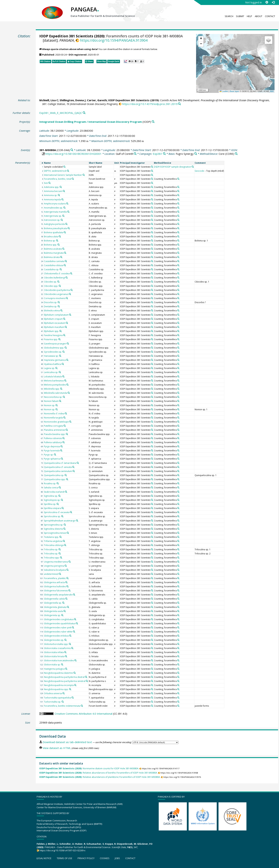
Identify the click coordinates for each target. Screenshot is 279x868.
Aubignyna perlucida (54, 224)
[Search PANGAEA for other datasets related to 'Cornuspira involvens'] (67, 298)
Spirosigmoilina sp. (54, 525)
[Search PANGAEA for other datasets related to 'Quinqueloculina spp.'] (67, 479)
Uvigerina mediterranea (56, 562)
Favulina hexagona (53, 335)
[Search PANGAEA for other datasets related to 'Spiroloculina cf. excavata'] (71, 512)
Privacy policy (86, 858)
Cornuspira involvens (55, 298)
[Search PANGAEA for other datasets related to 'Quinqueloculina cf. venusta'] (73, 467)
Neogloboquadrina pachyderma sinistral (65, 681)
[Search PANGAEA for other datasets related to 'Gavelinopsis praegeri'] (68, 344)
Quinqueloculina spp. (55, 479)
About (259, 16)
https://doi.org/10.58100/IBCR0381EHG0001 (73, 154)
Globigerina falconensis (56, 591)
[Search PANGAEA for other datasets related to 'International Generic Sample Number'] (84, 175)
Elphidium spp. (51, 331)
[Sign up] (267, 2)
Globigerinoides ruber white (58, 632)
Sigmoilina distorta (53, 529)
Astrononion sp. (52, 220)
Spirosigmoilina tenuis (55, 533)
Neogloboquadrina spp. (56, 689)
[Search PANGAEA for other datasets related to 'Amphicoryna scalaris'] (67, 204)
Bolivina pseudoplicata (56, 228)
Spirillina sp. (50, 504)
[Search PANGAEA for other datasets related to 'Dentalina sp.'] (59, 306)
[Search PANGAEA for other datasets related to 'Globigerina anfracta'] (66, 582)
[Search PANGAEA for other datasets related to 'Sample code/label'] (64, 167)
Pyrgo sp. (49, 455)
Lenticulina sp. (51, 372)
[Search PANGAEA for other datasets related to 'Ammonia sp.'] (59, 195)
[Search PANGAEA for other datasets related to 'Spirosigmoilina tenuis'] (68, 533)
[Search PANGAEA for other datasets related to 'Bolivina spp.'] (59, 245)
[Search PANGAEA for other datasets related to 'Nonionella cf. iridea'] (66, 413)
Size (46, 183)
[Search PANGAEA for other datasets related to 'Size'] (49, 183)
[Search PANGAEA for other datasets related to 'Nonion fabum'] (60, 401)
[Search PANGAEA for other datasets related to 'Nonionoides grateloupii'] (70, 422)
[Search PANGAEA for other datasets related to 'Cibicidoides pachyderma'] (72, 290)
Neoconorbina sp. (53, 397)
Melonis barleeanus (54, 381)
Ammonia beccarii (53, 191)
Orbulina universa (53, 693)
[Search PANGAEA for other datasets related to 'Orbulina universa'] (64, 693)
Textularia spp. (51, 537)
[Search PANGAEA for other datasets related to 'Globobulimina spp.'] (66, 348)
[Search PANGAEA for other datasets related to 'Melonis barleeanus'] (65, 381)
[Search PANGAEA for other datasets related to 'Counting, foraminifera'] (178, 179)
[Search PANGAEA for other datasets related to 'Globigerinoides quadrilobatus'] (77, 623)
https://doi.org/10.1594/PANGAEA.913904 (114, 40)
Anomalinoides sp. (53, 208)
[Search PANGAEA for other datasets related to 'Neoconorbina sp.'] (64, 397)
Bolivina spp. (50, 245)
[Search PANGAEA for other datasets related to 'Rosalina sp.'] (58, 483)
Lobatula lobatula (53, 377)
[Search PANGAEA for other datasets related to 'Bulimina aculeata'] (63, 249)
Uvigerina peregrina (54, 566)
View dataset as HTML (57, 748)
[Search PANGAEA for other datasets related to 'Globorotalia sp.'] (62, 664)
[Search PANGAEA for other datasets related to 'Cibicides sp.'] (58, 282)
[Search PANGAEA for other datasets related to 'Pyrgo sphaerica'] (62, 459)
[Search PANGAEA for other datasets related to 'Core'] (236, 154)
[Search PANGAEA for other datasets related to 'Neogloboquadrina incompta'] (75, 685)
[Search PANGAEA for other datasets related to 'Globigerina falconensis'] (69, 590)
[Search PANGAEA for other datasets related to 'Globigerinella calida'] (66, 599)
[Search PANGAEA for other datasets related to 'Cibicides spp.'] (60, 286)
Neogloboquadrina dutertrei (58, 673)
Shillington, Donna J (73, 100)
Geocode (199, 171)
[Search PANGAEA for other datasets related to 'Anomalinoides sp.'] (64, 208)
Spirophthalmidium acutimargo (60, 521)
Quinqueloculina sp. (54, 475)
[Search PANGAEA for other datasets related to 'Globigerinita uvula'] (65, 611)
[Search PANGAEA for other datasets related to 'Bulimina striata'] (61, 257)
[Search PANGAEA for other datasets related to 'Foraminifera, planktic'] (67, 578)
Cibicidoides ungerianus (56, 294)
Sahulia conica (51, 488)
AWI (272, 91)
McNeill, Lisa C (49, 100)
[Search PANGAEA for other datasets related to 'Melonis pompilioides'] (67, 385)
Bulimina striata (52, 257)
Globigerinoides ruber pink (58, 628)
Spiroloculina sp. (52, 516)
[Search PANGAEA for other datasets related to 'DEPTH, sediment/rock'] (68, 171)
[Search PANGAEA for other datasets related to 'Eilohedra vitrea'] (61, 310)
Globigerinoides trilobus (56, 636)
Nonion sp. (49, 405)
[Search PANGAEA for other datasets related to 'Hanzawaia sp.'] (60, 356)
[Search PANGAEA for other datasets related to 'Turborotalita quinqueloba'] (73, 698)
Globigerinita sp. (52, 615)
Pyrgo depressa (52, 446)
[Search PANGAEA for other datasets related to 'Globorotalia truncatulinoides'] (75, 660)
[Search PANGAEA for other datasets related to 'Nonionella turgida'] (64, 418)
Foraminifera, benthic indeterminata (62, 706)
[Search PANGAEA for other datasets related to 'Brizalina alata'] (60, 236)
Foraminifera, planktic (55, 578)
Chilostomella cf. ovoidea (57, 274)
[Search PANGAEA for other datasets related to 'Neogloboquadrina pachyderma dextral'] (86, 677)
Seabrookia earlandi (54, 492)
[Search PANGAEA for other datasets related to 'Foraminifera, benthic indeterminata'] (82, 706)
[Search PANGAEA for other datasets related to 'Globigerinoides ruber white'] (74, 632)
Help (249, 16)
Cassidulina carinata (54, 261)
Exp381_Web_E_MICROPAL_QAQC (61, 113)
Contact (270, 16)
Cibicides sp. (50, 282)
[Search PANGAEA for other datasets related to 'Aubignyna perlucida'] (66, 224)
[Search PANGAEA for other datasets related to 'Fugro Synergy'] (196, 154)
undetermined (51, 574)
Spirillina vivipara (52, 508)
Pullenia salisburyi (53, 442)
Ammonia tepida (52, 200)
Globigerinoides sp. (54, 640)
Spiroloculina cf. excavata (57, 512)
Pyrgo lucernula (52, 451)
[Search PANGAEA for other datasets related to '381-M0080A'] (72, 150)
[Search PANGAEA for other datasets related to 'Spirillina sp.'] (58, 504)
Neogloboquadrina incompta (59, 685)
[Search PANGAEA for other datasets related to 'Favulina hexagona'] (64, 335)
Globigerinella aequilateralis (58, 595)
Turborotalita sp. (52, 702)
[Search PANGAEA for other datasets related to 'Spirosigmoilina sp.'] (65, 525)
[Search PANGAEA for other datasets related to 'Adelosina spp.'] (61, 187)
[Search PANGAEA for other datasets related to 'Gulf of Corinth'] (135, 154)
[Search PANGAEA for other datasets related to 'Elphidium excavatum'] (67, 323)
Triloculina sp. (51, 549)
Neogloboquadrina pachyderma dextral (64, 677)
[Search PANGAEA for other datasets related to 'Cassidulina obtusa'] (65, 265)
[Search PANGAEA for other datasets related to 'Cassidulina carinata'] (66, 261)
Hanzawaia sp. (51, 356)
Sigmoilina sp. (51, 496)
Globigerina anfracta (54, 582)
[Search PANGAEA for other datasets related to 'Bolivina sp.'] (57, 241)
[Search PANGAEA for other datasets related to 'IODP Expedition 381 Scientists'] (152, 167)
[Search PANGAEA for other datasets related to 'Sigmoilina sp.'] (59, 496)
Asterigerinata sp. (53, 216)
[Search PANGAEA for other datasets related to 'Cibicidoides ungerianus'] (70, 294)
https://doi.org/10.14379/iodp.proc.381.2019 (150, 104)
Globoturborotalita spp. (56, 644)
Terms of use (65, 858)
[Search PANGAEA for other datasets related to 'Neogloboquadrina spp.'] (70, 689)
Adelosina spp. (52, 187)
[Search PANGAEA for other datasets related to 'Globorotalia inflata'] (65, 652)
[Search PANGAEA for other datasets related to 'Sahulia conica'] (60, 487)
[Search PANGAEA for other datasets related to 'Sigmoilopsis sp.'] (62, 500)
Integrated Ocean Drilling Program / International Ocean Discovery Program (91, 122)
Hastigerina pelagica (54, 669)
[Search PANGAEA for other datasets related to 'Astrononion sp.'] (62, 220)
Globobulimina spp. (54, 348)
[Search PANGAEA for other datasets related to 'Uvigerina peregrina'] (66, 566)
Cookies (105, 858)
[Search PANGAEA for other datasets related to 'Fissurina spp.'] (59, 339)
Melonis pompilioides (55, 385)
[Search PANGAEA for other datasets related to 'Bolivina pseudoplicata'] (69, 228)
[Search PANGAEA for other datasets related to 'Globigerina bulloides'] (67, 586)
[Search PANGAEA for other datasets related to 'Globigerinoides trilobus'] (70, 636)
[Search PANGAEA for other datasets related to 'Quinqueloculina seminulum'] (74, 471)
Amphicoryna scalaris (55, 204)
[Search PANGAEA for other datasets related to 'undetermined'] (60, 574)
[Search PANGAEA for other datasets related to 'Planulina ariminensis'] (67, 430)
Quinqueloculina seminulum (58, 471)
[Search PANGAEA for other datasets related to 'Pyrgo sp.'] (55, 455)
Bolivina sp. (50, 241)
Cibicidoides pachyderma (57, 290)
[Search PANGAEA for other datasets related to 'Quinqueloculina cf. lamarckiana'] (78, 463)
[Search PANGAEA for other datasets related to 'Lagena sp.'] (56, 368)
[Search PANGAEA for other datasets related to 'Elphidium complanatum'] (70, 315)
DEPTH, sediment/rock (55, 171)
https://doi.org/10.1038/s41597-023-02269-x (62, 850)
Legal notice (44, 858)
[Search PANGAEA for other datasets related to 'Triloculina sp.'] (60, 549)
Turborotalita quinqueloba (57, 698)
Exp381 (158, 154)
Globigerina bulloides (55, 586)
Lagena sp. (49, 368)
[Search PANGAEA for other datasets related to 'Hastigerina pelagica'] (66, 669)
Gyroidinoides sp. (53, 352)
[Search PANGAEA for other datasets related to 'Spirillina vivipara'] (63, 508)
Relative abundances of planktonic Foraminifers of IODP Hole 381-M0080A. (100, 777)
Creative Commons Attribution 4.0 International (83, 714)
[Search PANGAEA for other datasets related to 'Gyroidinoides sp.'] (64, 352)
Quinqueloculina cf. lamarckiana (60, 463)
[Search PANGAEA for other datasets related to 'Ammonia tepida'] (62, 199)
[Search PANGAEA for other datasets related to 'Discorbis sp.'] (59, 302)
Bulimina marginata (54, 253)
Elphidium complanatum (56, 315)
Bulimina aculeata (53, 249)
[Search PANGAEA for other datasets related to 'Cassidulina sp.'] (61, 269)
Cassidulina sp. (52, 269)
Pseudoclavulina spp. (55, 434)
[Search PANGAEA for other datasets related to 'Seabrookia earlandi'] (66, 492)
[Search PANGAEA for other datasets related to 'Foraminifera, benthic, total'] (73, 179)
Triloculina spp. (52, 558)
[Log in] (273, 2)
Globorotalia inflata (54, 652)
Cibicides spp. (51, 286)
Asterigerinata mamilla (55, 212)
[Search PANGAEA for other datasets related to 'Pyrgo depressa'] (62, 446)
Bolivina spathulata (54, 232)
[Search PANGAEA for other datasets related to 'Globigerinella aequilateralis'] (74, 595)
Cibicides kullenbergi (54, 278)
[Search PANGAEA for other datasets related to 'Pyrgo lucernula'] (61, 450)
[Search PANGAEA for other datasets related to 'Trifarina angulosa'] (64, 541)
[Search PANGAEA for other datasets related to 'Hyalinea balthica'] (63, 364)
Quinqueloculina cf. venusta (58, 467)
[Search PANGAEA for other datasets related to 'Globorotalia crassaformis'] (72, 648)
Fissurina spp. (51, 339)
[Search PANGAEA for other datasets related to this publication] (179, 104)
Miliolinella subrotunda (56, 393)
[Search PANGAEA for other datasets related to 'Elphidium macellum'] (66, 327)
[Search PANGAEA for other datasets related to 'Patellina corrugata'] (65, 426)
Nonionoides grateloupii (56, 422)
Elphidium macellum (54, 327)
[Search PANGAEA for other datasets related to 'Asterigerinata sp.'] (63, 216)
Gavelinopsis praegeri (55, 344)
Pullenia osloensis (53, 438)
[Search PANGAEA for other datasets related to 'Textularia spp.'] (60, 537)
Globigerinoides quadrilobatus (60, 623)
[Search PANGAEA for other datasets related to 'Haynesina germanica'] (67, 360)
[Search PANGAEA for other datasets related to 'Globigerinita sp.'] (62, 615)
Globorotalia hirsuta (54, 656)
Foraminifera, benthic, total (58, 179)
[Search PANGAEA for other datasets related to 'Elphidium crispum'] (64, 319)
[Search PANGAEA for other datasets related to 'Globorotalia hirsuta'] (66, 656)
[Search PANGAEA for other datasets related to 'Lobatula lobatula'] (63, 376)
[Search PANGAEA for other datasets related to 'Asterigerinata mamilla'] (68, 212)
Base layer (234, 91)
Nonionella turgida (53, 418)
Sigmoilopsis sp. (52, 500)
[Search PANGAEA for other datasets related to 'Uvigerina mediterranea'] (70, 562)
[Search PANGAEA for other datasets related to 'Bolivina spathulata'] (65, 232)
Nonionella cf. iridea (54, 414)
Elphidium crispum (53, 319)
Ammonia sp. (51, 195)
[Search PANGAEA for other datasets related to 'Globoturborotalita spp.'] (70, 644)
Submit (240, 16)
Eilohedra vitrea (52, 311)
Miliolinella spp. (52, 389)
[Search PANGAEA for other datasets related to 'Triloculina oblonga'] (65, 545)
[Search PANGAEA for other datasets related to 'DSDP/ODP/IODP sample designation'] (193, 167)
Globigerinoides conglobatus (59, 619)
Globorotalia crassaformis (57, 648)
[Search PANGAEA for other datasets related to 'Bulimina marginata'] (65, 253)
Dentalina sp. (51, 306)
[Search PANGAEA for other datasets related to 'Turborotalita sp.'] (63, 702)
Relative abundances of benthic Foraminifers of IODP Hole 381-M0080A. (98, 773)
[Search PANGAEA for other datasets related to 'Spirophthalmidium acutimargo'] (77, 521)
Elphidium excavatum (55, 323)
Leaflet (224, 91)
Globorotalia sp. (52, 665)
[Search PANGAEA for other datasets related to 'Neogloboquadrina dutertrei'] (75, 673)
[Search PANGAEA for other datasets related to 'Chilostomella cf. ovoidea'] (71, 273)
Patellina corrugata (53, 426)
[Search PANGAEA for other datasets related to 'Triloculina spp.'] (61, 558)
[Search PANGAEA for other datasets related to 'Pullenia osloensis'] (64, 438)
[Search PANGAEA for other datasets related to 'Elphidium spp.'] (60, 331)
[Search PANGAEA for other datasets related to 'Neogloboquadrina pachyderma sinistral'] (87, 681)
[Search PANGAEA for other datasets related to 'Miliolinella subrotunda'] (69, 393)
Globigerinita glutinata (55, 607)
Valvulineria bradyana (55, 570)
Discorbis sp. (51, 302)
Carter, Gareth (97, 100)
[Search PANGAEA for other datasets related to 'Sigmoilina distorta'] (64, 529)
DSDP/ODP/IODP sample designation (173, 167)
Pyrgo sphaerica (52, 459)
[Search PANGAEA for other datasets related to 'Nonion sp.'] (57, 405)
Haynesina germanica (55, 360)
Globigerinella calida (54, 599)
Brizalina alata (51, 237)
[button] (235, 61)
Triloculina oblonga (54, 545)
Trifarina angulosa (53, 541)
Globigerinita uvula (53, 611)
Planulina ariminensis (55, 430)
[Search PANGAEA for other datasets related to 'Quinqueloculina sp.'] (66, 475)
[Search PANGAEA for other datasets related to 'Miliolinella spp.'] (61, 389)
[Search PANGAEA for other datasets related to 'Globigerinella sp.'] (63, 603)
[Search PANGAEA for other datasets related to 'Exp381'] (164, 154)
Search (229, 16)
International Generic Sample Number (63, 175)
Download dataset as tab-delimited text (67, 742)
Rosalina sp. (50, 483)
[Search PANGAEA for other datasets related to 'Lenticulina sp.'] (60, 372)
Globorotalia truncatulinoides (59, 660)
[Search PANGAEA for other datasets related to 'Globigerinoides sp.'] (65, 640)
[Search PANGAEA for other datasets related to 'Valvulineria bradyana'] (67, 570)
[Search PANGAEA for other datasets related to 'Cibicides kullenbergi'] (67, 278)
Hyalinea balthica (53, 364)
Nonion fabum (51, 401)
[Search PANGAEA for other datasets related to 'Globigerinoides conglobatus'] (75, 619)
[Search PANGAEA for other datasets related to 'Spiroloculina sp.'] (62, 516)
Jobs (117, 858)
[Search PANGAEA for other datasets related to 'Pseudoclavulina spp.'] (67, 434)
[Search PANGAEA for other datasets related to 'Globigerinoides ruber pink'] (73, 627)
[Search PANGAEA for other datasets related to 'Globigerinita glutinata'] (68, 607)
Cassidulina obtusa (54, 265)
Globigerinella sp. (53, 603)
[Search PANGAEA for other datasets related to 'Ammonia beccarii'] (64, 191)
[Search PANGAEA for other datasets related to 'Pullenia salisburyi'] (64, 442)
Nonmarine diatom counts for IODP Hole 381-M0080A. (89, 768)
